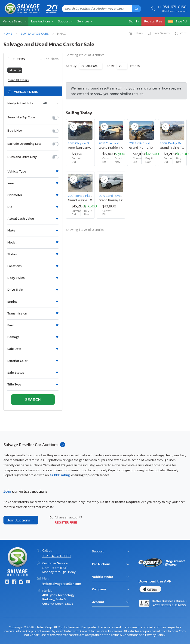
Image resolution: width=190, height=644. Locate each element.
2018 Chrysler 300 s (81, 143)
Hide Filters (49, 59)
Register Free (66, 522)
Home (8, 34)
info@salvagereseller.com (62, 584)
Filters (135, 34)
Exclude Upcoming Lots (24, 144)
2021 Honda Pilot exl (82, 196)
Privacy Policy (155, 635)
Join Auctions (19, 520)
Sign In (134, 21)
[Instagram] (21, 582)
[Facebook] (14, 582)
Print (180, 34)
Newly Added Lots (20, 103)
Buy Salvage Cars (35, 34)
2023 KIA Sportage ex (144, 143)
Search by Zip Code (21, 117)
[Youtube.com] (28, 582)
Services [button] (83, 21)
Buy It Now (15, 131)
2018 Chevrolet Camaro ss (117, 143)
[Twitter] (7, 582)
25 (121, 66)
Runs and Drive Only (22, 157)
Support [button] (64, 21)
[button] (14, 21)
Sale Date (91, 66)
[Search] (137, 9)
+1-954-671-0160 (172, 7)
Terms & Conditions (124, 635)
